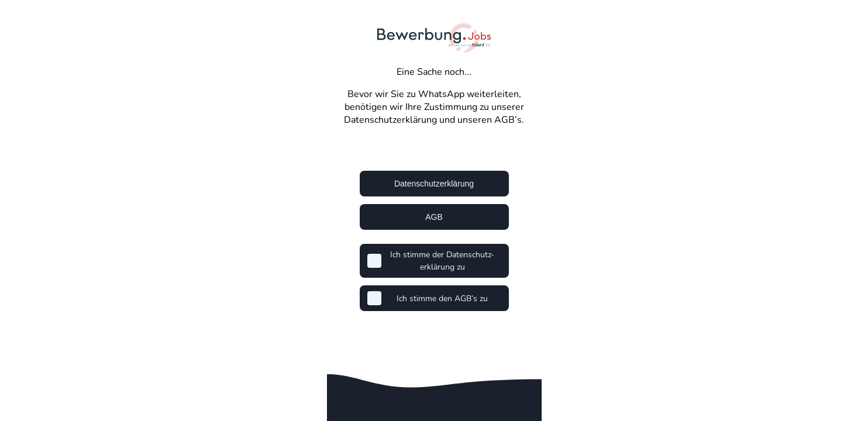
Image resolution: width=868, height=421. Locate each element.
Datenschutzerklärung (434, 184)
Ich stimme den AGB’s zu (442, 299)
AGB (434, 217)
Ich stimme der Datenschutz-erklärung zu (442, 261)
